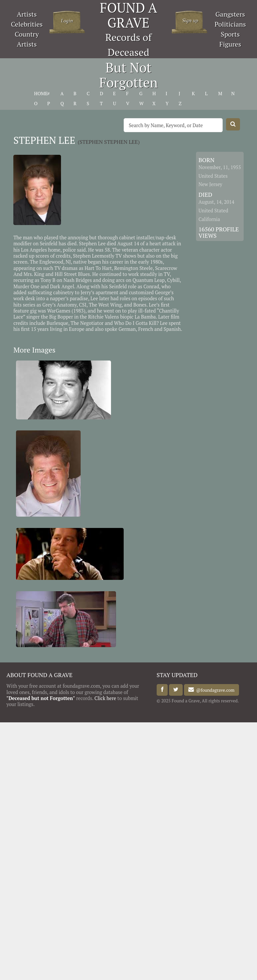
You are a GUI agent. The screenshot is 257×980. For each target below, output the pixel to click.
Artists (27, 14)
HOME (41, 94)
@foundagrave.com (214, 690)
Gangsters (230, 14)
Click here (105, 698)
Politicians (230, 24)
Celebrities (27, 24)
